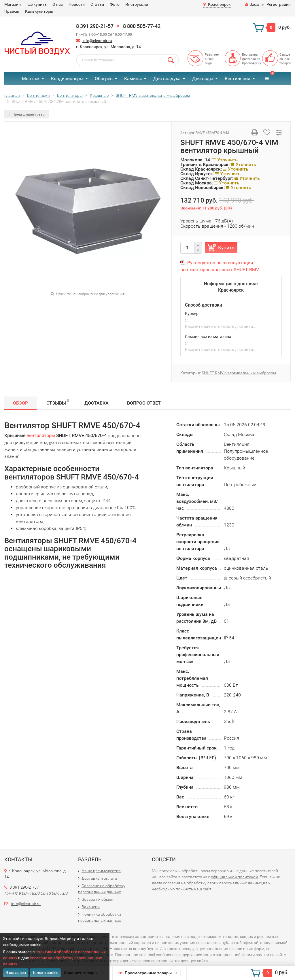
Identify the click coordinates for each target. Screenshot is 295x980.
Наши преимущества (101, 871)
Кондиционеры (67, 79)
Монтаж (31, 79)
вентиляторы (41, 436)
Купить (226, 248)
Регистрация (279, 4)
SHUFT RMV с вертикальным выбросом (239, 373)
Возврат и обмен (97, 899)
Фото (115, 4)
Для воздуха (167, 79)
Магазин (13, 4)
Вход (252, 4)
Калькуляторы (39, 11)
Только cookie (45, 973)
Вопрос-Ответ (144, 403)
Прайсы (12, 11)
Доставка (97, 403)
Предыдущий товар (27, 114)
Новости (77, 4)
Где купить (37, 4)
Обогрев (104, 79)
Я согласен (16, 973)
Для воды (203, 79)
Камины (133, 79)
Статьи (97, 4)
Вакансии (91, 907)
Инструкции (137, 4)
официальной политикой (234, 877)
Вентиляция (238, 79)
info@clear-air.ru (97, 41)
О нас (58, 4)
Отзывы (58, 402)
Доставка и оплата (99, 878)
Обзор (20, 403)
